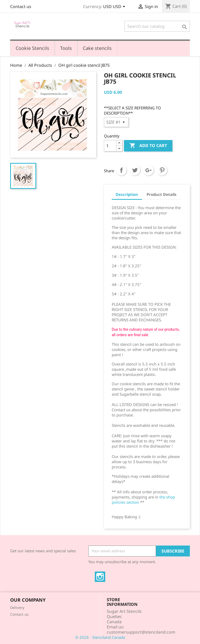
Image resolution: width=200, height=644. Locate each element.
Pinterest (162, 170)
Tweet (135, 170)
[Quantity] (110, 146)
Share (121, 170)
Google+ (148, 170)
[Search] (157, 26)
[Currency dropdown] (115, 7)
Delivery (17, 608)
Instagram (100, 577)
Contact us (21, 6)
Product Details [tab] (162, 194)
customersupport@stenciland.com (141, 632)
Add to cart (148, 146)
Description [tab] (127, 194)
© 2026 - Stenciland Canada (100, 637)
